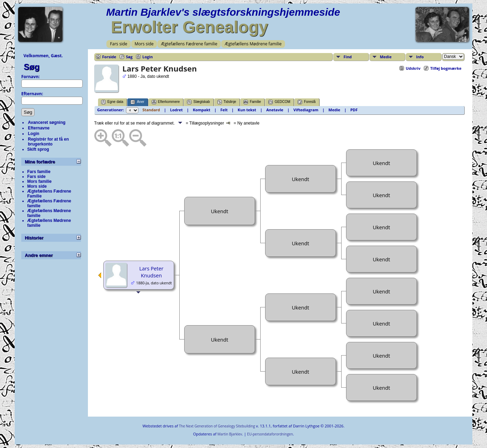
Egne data (112, 102)
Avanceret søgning (47, 122)
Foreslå (306, 102)
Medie (386, 57)
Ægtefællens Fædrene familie (189, 44)
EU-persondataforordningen (270, 434)
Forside (109, 57)
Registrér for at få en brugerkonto (48, 142)
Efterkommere (166, 102)
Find (348, 57)
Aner (137, 102)
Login (34, 134)
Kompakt (202, 110)
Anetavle (275, 110)
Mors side (144, 44)
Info (420, 57)
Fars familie (39, 172)
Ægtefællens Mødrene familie (253, 44)
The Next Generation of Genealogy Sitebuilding (217, 426)
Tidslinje (227, 102)
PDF (354, 110)
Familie (252, 102)
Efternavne (39, 128)
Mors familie (39, 181)
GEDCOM (279, 102)
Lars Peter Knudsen (151, 272)
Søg (32, 67)
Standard (151, 110)
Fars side (118, 44)
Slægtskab (198, 102)
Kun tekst (247, 110)
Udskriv (413, 68)
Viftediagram (306, 110)
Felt (224, 110)
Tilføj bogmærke (446, 68)
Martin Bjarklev (230, 434)
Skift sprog (38, 149)
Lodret (177, 110)
